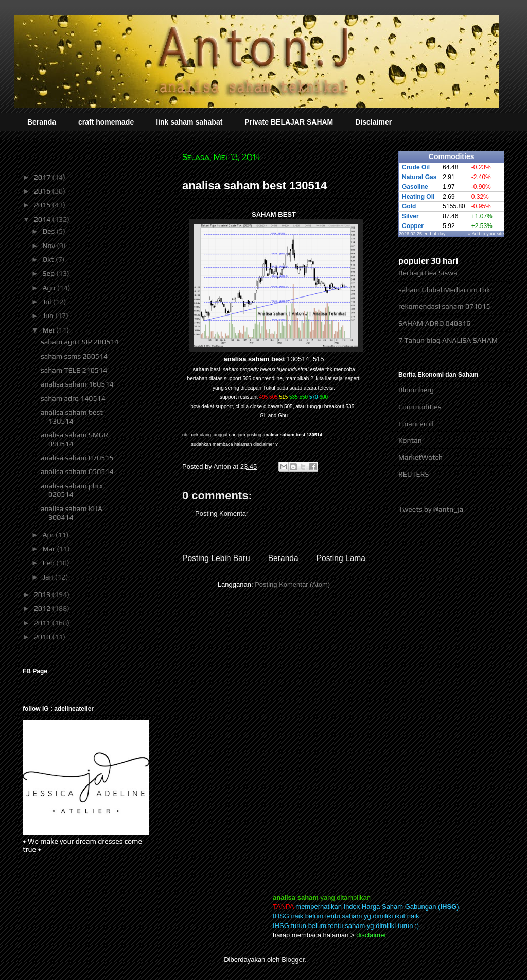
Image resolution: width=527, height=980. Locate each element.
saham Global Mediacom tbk (444, 290)
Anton (223, 467)
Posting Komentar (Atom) (292, 584)
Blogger (293, 960)
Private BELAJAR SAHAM (289, 122)
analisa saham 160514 (77, 384)
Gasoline (415, 187)
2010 (43, 637)
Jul (47, 302)
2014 (43, 219)
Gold (409, 206)
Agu (49, 288)
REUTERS (414, 474)
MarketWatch (420, 457)
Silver (410, 216)
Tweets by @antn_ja (431, 509)
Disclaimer (373, 122)
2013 (43, 594)
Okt (49, 259)
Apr (49, 535)
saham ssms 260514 (74, 356)
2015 (43, 205)
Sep (49, 273)
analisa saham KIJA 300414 (72, 513)
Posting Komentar (222, 513)
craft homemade (106, 122)
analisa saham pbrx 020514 (72, 490)
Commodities (420, 407)
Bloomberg (416, 390)
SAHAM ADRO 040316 (434, 323)
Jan (48, 577)
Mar (49, 549)
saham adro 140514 (73, 398)
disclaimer (264, 444)
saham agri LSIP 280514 (80, 342)
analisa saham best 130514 (72, 417)
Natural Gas (419, 177)
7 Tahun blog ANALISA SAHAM (448, 340)
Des (49, 231)
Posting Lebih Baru (216, 558)
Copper (413, 226)
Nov (49, 246)
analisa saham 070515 (77, 458)
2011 (43, 623)
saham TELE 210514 (74, 370)
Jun (49, 316)
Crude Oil (416, 167)
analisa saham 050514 (77, 471)
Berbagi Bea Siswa (428, 273)
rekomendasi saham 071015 (444, 306)
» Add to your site (486, 234)
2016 (43, 191)
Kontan (410, 440)
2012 (43, 608)
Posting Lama (341, 558)
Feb (49, 563)
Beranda (42, 122)
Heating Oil (418, 197)
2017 (43, 177)
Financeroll (416, 424)
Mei (49, 330)
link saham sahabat (189, 122)
